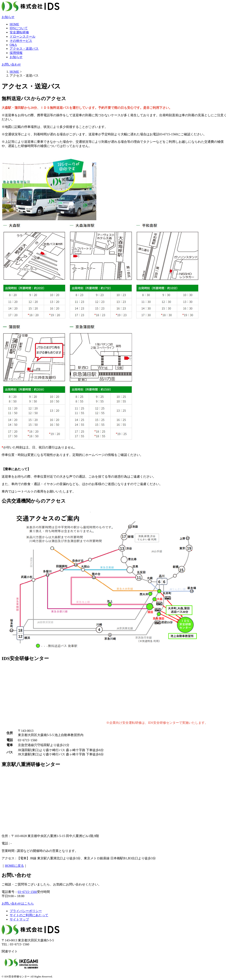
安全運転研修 (19, 32)
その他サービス (21, 41)
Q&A (13, 45)
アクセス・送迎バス (24, 49)
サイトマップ (19, 919)
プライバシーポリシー (26, 911)
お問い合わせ (11, 64)
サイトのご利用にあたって (29, 915)
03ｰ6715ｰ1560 (27, 892)
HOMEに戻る (14, 866)
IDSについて (19, 28)
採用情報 (16, 53)
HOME (14, 24)
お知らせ (8, 17)
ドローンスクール (23, 37)
